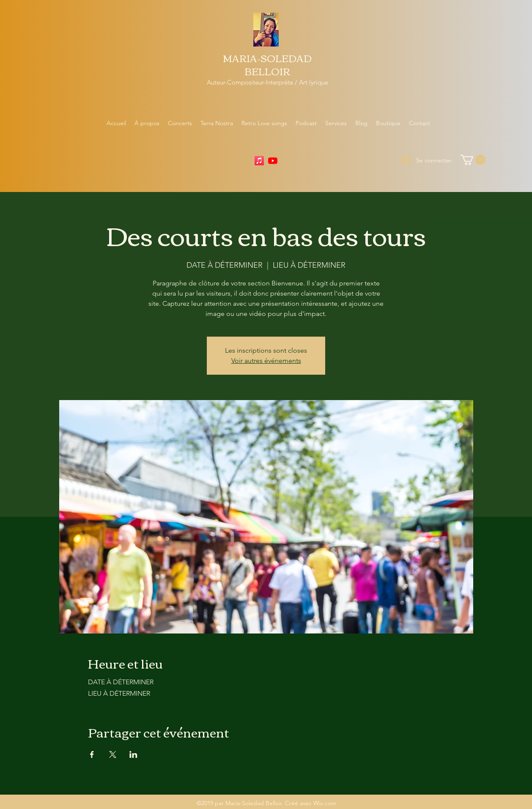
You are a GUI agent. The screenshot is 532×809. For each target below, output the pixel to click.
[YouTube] (273, 161)
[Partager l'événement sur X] (113, 754)
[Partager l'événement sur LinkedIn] (133, 754)
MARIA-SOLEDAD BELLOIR (267, 64)
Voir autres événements (266, 361)
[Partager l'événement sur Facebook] (92, 754)
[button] (473, 160)
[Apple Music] (259, 161)
